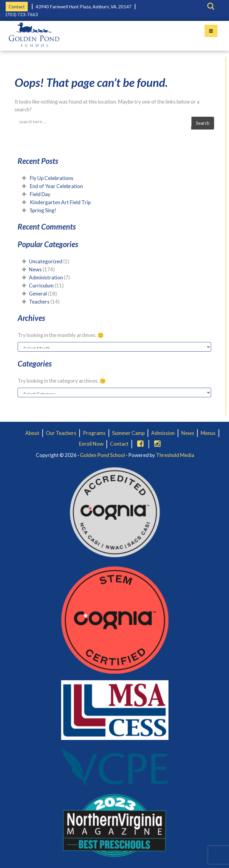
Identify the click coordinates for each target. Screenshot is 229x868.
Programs (94, 433)
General (38, 294)
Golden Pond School (102, 455)
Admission (163, 433)
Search (203, 123)
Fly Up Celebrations (52, 178)
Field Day (40, 194)
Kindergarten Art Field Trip (60, 202)
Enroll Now (91, 444)
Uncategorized (46, 261)
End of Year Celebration (56, 186)
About (32, 433)
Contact (17, 7)
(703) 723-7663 (22, 14)
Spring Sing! (43, 210)
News (35, 269)
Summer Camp (128, 433)
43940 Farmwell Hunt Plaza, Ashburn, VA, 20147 (83, 7)
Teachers (39, 302)
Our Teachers (61, 433)
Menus (208, 433)
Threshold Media (175, 455)
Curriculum (41, 286)
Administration (46, 277)
